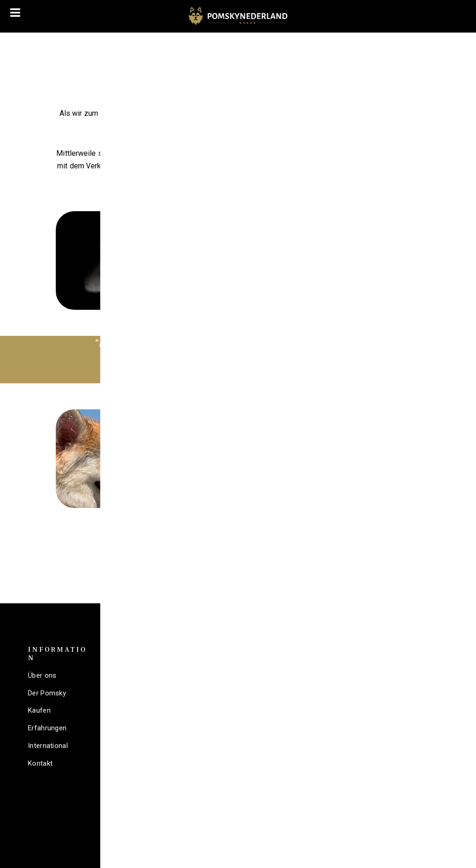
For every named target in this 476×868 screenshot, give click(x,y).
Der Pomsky (47, 693)
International (48, 746)
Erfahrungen (47, 728)
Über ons (42, 675)
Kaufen (39, 710)
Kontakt (40, 763)
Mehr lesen (338, 324)
